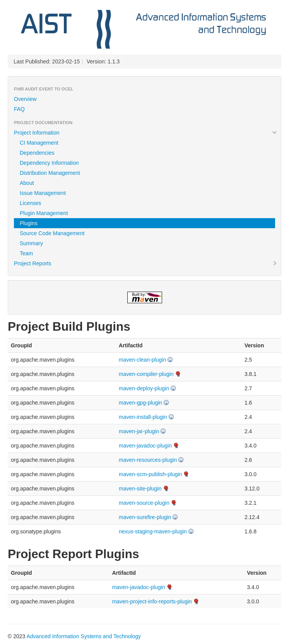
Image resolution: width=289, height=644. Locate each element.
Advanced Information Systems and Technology (83, 636)
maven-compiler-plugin (146, 374)
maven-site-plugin (140, 489)
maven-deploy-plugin (144, 388)
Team (26, 253)
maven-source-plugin (144, 503)
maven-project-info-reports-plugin (152, 601)
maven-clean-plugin (142, 360)
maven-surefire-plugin (145, 517)
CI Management (39, 143)
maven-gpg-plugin (140, 403)
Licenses (30, 203)
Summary (31, 243)
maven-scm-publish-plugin (150, 474)
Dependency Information (49, 163)
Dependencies (37, 153)
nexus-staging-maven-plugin (153, 531)
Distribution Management (50, 173)
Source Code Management (52, 233)
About (27, 183)
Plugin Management (44, 213)
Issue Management (43, 193)
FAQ (19, 109)
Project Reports (146, 263)
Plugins (29, 223)
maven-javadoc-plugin (145, 446)
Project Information (146, 133)
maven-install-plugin (143, 417)
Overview (25, 99)
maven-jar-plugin (139, 431)
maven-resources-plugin (148, 460)
